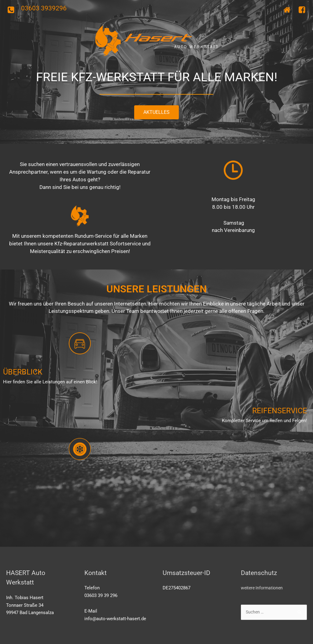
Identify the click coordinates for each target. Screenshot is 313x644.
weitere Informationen (263, 588)
